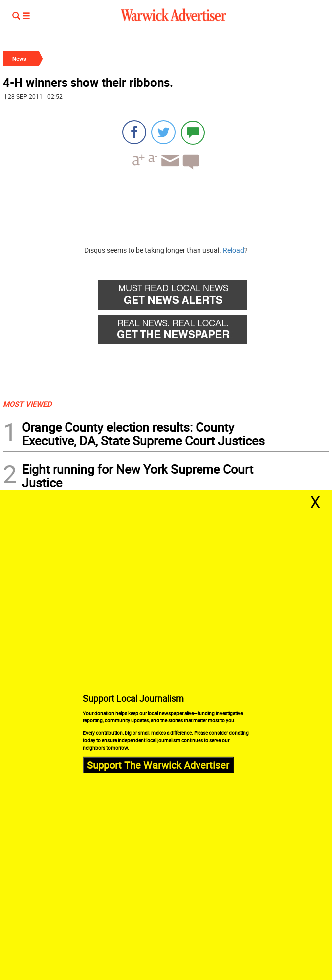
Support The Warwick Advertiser (158, 764)
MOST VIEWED (27, 404)
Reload (233, 250)
